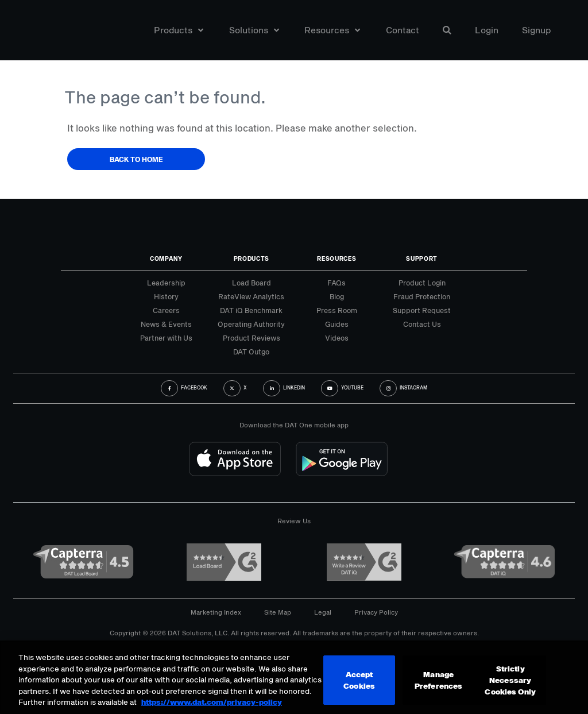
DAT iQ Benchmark (251, 310)
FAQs (336, 283)
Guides (337, 324)
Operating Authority (251, 324)
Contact (403, 31)
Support (422, 258)
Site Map (278, 612)
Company (166, 258)
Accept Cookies (359, 680)
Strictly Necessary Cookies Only (510, 680)
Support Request (422, 310)
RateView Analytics (251, 296)
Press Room (337, 310)
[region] (294, 677)
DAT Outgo (251, 352)
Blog (337, 296)
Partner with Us (166, 338)
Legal (323, 612)
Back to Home (136, 159)
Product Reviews (252, 338)
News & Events (166, 324)
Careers (166, 310)
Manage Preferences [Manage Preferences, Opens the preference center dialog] (438, 680)
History (166, 296)
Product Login (422, 283)
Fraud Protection (422, 296)
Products (179, 31)
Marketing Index (216, 612)
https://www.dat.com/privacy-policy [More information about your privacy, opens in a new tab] (212, 701)
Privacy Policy (376, 612)
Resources (332, 31)
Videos (337, 338)
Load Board (252, 283)
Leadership (166, 283)
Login (487, 31)
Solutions (254, 31)
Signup (537, 31)
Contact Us (422, 324)
